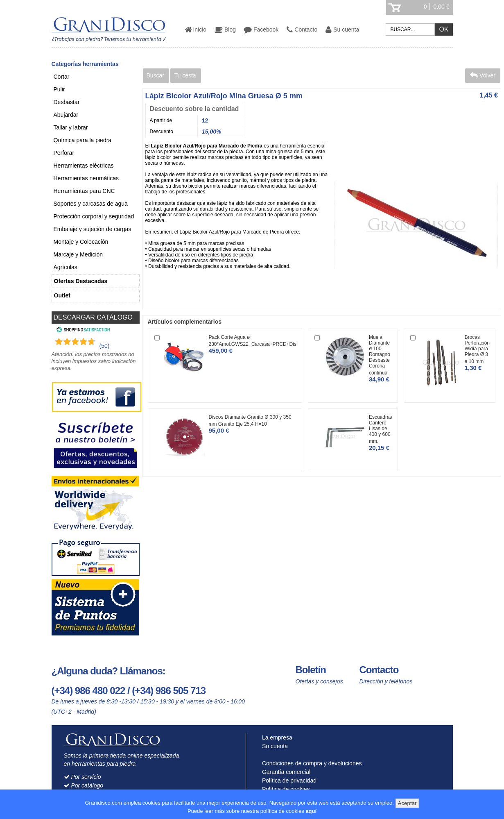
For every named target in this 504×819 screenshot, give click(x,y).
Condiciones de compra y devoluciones (310, 763)
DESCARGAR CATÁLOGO (93, 317)
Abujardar (66, 115)
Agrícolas (66, 267)
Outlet (62, 295)
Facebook (261, 29)
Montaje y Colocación (81, 242)
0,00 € (442, 7)
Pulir (59, 89)
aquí (311, 811)
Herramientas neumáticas (86, 178)
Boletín (311, 670)
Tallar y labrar (71, 127)
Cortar (62, 77)
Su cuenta (342, 29)
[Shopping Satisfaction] (82, 331)
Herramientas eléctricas (84, 166)
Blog (225, 29)
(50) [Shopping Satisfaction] (105, 346)
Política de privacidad (287, 780)
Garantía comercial (284, 772)
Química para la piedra (83, 140)
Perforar (64, 153)
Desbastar (67, 102)
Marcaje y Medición (78, 254)
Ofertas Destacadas (81, 281)
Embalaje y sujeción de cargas (93, 229)
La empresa (275, 737)
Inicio (196, 29)
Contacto (302, 29)
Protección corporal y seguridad (94, 216)
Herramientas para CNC (84, 191)
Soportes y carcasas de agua (91, 204)
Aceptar (407, 803)
